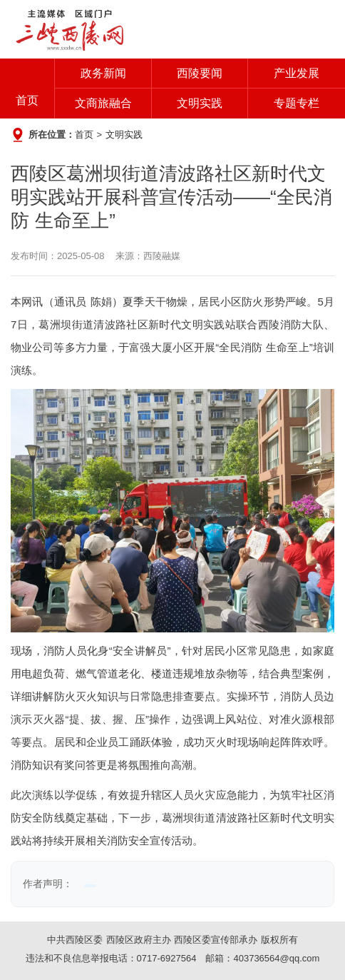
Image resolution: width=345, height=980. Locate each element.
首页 (27, 100)
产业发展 (297, 73)
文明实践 (200, 103)
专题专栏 (297, 103)
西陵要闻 (200, 73)
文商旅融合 (103, 103)
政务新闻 (103, 73)
